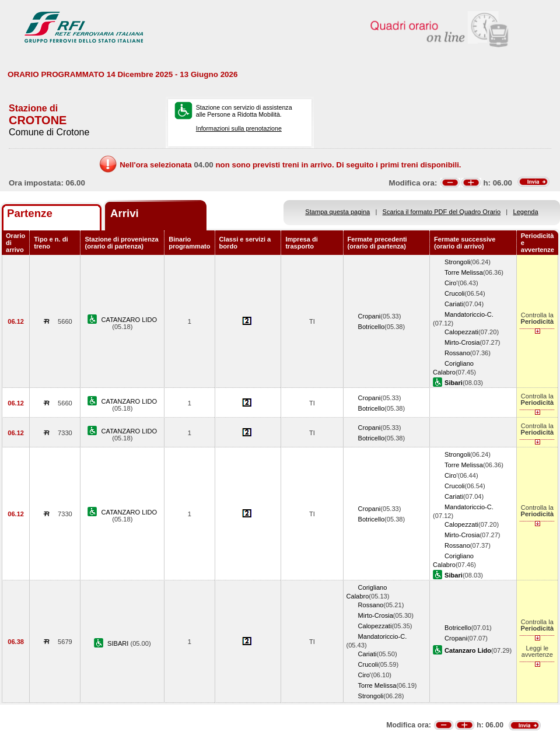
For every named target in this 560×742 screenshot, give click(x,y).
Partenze (30, 213)
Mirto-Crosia (462, 342)
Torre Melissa (464, 272)
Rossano (457, 353)
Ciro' (451, 283)
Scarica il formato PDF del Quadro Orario (442, 212)
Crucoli (454, 293)
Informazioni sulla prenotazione (239, 128)
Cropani (370, 316)
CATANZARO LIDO (129, 320)
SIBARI (119, 643)
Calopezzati (461, 332)
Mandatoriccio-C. (469, 314)
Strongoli (457, 262)
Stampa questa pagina (337, 212)
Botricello (372, 327)
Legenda (526, 212)
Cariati (454, 304)
